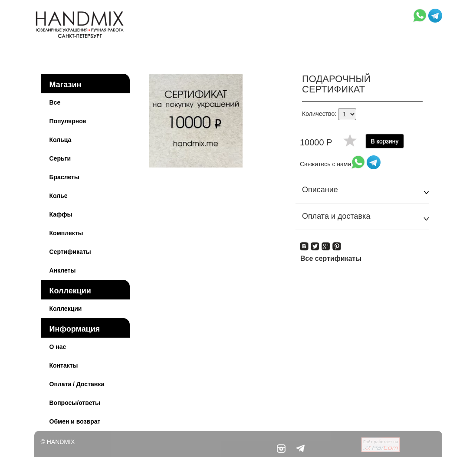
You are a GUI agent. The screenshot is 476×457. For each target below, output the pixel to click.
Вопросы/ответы (75, 403)
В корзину (385, 141)
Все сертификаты (331, 258)
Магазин (66, 85)
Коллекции (70, 291)
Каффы (61, 214)
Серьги (60, 158)
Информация (75, 329)
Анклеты (63, 270)
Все (55, 102)
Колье (59, 196)
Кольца (61, 140)
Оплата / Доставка (77, 384)
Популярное (68, 121)
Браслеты (64, 177)
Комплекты (66, 233)
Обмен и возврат (75, 421)
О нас (58, 347)
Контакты (64, 365)
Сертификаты (70, 252)
